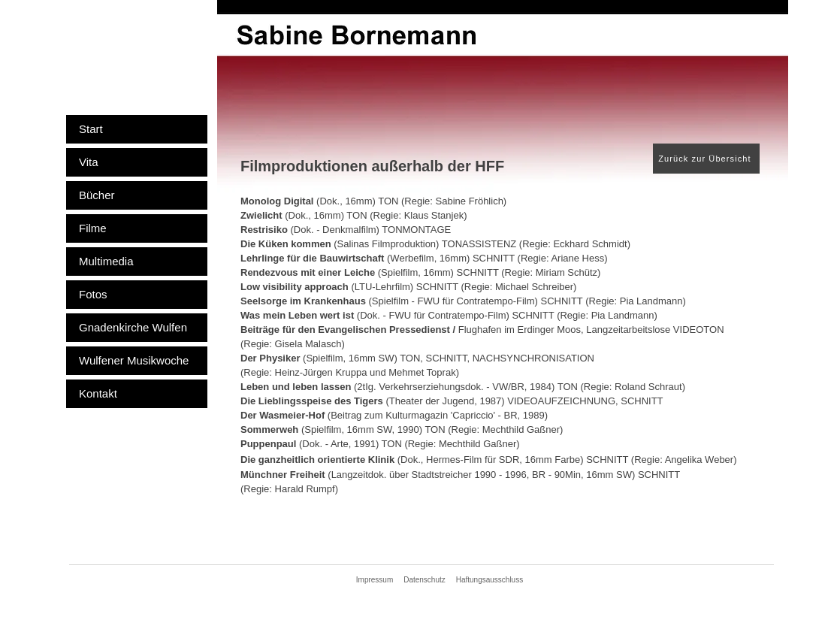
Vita (89, 162)
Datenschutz (425, 580)
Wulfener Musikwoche (134, 360)
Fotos (93, 294)
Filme (93, 228)
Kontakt (98, 393)
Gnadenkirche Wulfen (133, 327)
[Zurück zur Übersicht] (706, 159)
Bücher (97, 195)
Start (91, 129)
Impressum (375, 580)
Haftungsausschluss (490, 580)
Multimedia (106, 261)
